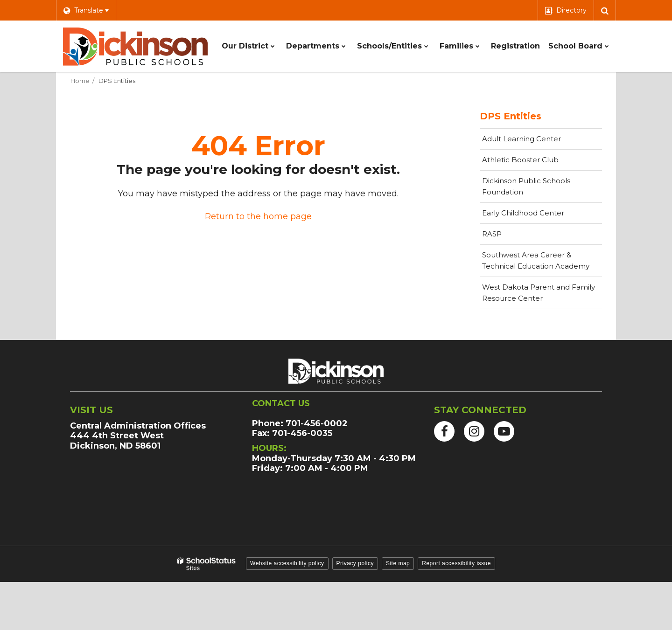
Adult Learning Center (536, 141)
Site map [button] (398, 563)
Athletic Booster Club (535, 162)
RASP (492, 234)
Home (80, 81)
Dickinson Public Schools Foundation (526, 190)
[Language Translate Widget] (86, 10)
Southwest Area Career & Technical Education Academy (536, 260)
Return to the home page (258, 216)
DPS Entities (117, 81)
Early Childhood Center (523, 213)
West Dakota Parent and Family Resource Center (539, 293)
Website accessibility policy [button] (287, 563)
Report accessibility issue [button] (456, 563)
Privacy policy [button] (355, 563)
